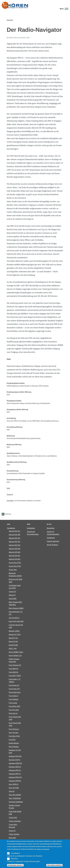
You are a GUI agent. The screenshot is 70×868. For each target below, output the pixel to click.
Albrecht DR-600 (14, 552)
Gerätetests (11, 528)
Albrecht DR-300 (14, 535)
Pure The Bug (14, 733)
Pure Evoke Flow (15, 692)
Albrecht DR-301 (14, 538)
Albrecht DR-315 (14, 542)
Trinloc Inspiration (15, 821)
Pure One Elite (14, 710)
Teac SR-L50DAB (15, 795)
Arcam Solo (13, 570)
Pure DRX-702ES (15, 676)
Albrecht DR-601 (14, 556)
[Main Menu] (63, 9)
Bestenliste (51, 528)
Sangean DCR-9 (14, 760)
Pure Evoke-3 (13, 696)
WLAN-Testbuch (52, 545)
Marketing (14, 859)
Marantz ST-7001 (15, 635)
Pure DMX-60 (13, 672)
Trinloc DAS (13, 818)
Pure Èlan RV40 (14, 736)
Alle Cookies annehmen (54, 865)
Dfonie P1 (12, 595)
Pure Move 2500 (14, 706)
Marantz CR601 (14, 631)
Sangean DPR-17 (15, 774)
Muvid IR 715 (13, 638)
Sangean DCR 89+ (15, 756)
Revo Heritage (14, 747)
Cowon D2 (12, 592)
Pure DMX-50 (13, 669)
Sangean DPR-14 (15, 770)
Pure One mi (13, 713)
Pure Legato (13, 703)
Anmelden (10, 501)
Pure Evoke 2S (14, 685)
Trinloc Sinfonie (14, 834)
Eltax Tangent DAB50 (16, 608)
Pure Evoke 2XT (14, 689)
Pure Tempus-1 (14, 729)
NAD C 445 (13, 649)
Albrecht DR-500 (14, 549)
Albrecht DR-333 (14, 545)
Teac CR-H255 (14, 788)
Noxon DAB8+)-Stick (16, 652)
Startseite (10, 20)
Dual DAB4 (13, 599)
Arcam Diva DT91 (15, 566)
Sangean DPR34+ (15, 781)
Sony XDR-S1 (14, 784)
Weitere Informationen (43, 849)
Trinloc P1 (12, 831)
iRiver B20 (12, 838)
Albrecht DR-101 (14, 531)
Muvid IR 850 (13, 645)
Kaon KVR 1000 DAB (16, 621)
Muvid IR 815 (13, 642)
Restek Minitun (14, 743)
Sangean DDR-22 (15, 767)
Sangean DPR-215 (15, 777)
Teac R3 (12, 791)
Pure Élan (12, 740)
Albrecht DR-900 (14, 559)
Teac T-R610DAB (15, 798)
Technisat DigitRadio (16, 802)
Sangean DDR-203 (15, 763)
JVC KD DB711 (14, 618)
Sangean (10, 494)
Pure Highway (14, 699)
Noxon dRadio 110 (15, 656)
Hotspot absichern (53, 541)
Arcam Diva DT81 (15, 563)
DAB (8, 488)
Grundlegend (15, 853)
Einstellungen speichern (15, 865)
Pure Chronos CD (15, 665)
